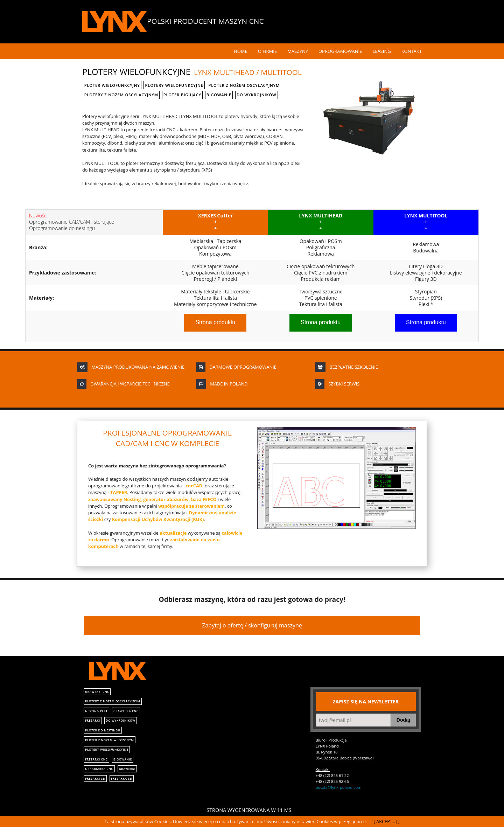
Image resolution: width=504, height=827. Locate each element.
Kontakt (412, 51)
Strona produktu (215, 322)
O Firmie (267, 51)
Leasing (381, 51)
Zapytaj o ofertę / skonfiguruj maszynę (252, 625)
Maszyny (298, 51)
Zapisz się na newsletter (366, 701)
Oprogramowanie (340, 51)
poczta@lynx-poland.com (339, 787)
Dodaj (403, 720)
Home (241, 51)
